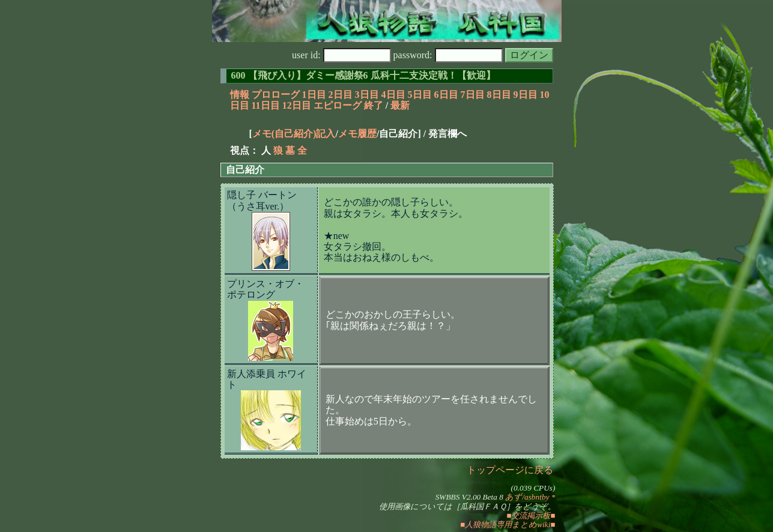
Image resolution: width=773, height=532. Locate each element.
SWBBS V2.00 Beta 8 (469, 497)
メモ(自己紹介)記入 (294, 134)
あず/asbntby (527, 497)
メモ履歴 (357, 134)
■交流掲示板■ (531, 515)
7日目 (473, 95)
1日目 (314, 95)
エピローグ (338, 105)
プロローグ (276, 95)
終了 (374, 105)
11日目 (266, 105)
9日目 (526, 95)
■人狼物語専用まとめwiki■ (508, 524)
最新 (400, 105)
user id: (341, 55)
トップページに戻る (510, 470)
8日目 (499, 95)
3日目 (367, 95)
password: (448, 55)
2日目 (341, 95)
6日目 (446, 95)
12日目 (297, 105)
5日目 (420, 95)
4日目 (393, 95)
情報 (240, 95)
